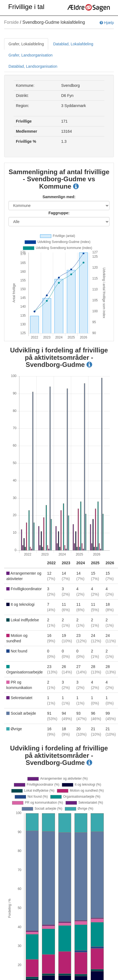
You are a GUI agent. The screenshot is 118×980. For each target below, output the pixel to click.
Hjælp (107, 23)
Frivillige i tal (26, 7)
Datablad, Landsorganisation (33, 66)
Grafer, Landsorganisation (31, 55)
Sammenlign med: (59, 197)
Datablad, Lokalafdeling (73, 44)
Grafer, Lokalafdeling (26, 44)
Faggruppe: (59, 213)
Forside (11, 22)
